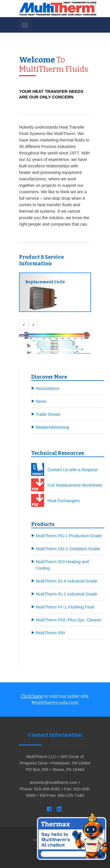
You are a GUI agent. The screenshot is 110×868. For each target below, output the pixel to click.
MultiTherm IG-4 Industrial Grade (66, 581)
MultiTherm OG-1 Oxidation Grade (68, 549)
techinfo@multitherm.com (54, 782)
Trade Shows (48, 414)
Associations (47, 388)
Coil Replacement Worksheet (75, 485)
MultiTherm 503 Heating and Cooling (62, 565)
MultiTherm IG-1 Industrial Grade (66, 594)
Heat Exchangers (64, 501)
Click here (32, 696)
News (41, 401)
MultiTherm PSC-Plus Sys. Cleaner (68, 620)
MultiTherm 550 (50, 633)
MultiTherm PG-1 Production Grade (69, 536)
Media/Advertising (52, 427)
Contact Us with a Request (72, 470)
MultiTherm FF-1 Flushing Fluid (65, 607)
